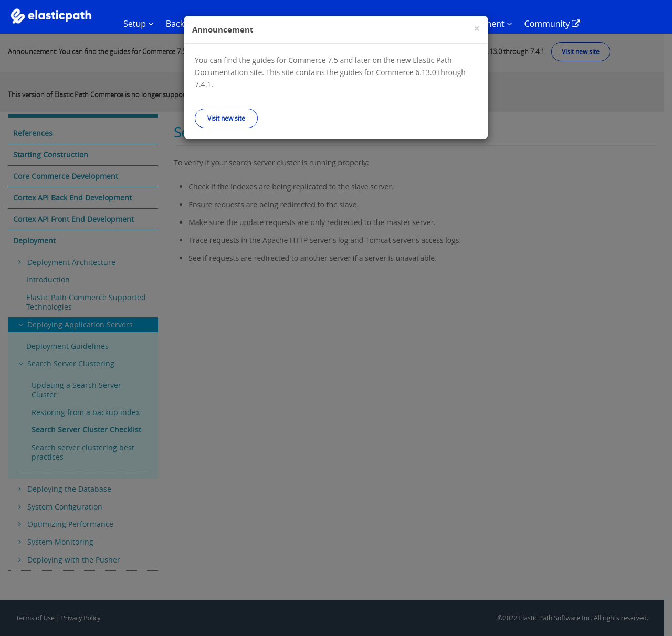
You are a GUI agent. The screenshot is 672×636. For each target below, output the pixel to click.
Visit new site (226, 118)
